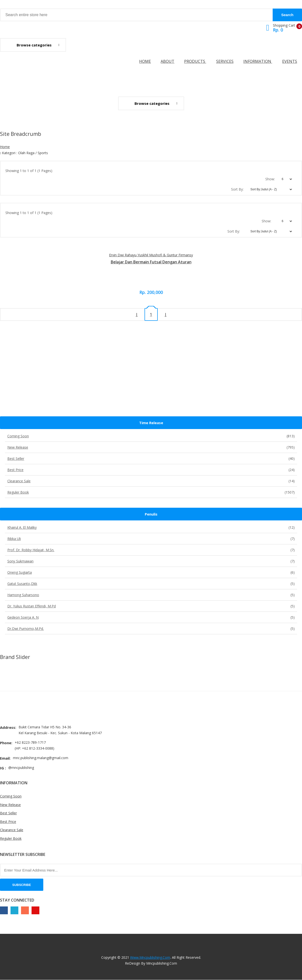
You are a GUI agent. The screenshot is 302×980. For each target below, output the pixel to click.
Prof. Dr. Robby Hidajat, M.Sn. (151, 550)
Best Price (151, 470)
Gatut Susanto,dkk (151, 584)
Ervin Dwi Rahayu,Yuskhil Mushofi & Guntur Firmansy (151, 255)
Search (287, 15)
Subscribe (22, 885)
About (168, 61)
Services (225, 61)
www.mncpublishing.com (150, 958)
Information (258, 61)
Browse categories (34, 45)
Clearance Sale (151, 481)
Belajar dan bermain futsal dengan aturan (151, 262)
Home (145, 61)
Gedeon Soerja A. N (151, 617)
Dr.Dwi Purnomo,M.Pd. (151, 629)
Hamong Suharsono (151, 595)
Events (290, 61)
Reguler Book (151, 492)
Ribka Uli (151, 539)
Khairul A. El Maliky (151, 527)
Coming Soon (151, 436)
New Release (151, 447)
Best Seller (151, 458)
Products (195, 61)
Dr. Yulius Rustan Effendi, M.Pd (151, 606)
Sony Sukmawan (151, 561)
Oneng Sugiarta (151, 572)
